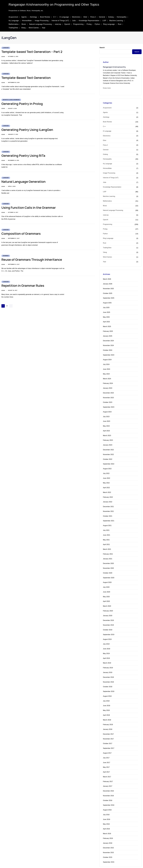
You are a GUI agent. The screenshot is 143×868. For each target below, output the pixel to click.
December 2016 (108, 783)
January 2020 (108, 610)
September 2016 (109, 797)
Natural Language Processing (40, 24)
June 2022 (107, 475)
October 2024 (108, 349)
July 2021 (106, 526)
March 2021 (107, 545)
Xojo (44, 28)
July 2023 (106, 414)
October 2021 (108, 512)
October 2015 (108, 848)
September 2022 (109, 461)
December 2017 (108, 727)
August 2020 (107, 578)
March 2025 (107, 326)
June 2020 (107, 587)
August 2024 (107, 358)
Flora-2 (93, 17)
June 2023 (107, 419)
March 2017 (107, 769)
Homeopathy (122, 17)
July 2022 (106, 470)
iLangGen (6, 48)
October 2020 (108, 568)
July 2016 (106, 806)
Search (102, 48)
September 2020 (109, 573)
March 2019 (107, 657)
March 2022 (107, 489)
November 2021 (108, 508)
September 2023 (109, 405)
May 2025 (106, 316)
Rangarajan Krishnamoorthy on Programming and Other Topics (54, 4)
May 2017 (106, 759)
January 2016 (108, 834)
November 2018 (108, 675)
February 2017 (108, 773)
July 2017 (106, 750)
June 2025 (107, 312)
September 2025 (109, 298)
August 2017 (107, 745)
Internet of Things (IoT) (60, 21)
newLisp (58, 24)
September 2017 (109, 741)
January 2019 (108, 666)
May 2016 (106, 815)
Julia (74, 21)
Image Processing (42, 21)
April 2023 (106, 428)
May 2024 (106, 372)
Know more (107, 88)
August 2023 (107, 410)
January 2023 (108, 442)
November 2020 (108, 564)
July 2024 (106, 363)
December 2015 (108, 839)
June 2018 (107, 699)
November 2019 (108, 619)
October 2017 (108, 736)
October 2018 (108, 680)
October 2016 (108, 792)
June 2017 (107, 755)
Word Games (34, 28)
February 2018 (108, 717)
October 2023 (108, 400)
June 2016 (107, 811)
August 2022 (107, 466)
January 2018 (108, 722)
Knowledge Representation (89, 21)
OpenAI (67, 24)
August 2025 (107, 302)
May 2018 (106, 703)
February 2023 (108, 438)
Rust (120, 24)
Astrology (33, 17)
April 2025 (106, 321)
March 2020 (107, 601)
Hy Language (14, 21)
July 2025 (106, 307)
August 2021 (107, 522)
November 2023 (108, 396)
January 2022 (108, 498)
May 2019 (106, 647)
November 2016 (108, 787)
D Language (64, 17)
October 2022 (108, 456)
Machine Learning (116, 21)
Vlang (23, 28)
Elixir (85, 17)
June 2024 (107, 368)
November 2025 (108, 288)
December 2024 (108, 340)
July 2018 (106, 694)
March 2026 (107, 279)
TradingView (13, 28)
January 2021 (108, 554)
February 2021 (108, 550)
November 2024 (108, 344)
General (102, 17)
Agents (24, 17)
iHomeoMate (27, 21)
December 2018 (108, 671)
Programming (78, 24)
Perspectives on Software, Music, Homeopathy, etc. (26, 11)
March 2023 (107, 433)
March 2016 (107, 825)
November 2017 (108, 731)
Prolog (89, 24)
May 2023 (106, 424)
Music (24, 24)
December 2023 (108, 391)
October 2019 (108, 624)
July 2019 (106, 638)
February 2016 (108, 829)
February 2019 (108, 661)
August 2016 (107, 801)
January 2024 (108, 386)
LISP (104, 21)
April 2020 (106, 596)
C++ (55, 17)
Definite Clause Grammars (11, 100)
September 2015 (109, 853)
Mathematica (13, 24)
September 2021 (109, 517)
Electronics (76, 17)
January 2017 (108, 778)
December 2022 (108, 447)
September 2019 (109, 629)
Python (97, 24)
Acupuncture (13, 17)
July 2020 (106, 582)
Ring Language (109, 24)
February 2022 (108, 494)
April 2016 (106, 820)
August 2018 (107, 689)
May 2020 (106, 592)
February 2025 (108, 330)
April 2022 (106, 484)
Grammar (6, 256)
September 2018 (109, 685)
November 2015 (108, 843)
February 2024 (108, 382)
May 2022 (106, 480)
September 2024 (109, 354)
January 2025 (108, 335)
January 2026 (108, 284)
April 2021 (106, 540)
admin (3, 56)
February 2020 (108, 605)
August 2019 (107, 633)
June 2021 (107, 531)
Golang (111, 17)
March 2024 (107, 377)
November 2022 (108, 452)
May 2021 (106, 536)
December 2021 (108, 503)
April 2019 (106, 652)
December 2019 (108, 615)
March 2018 (107, 713)
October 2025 (108, 293)
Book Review (45, 17)
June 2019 (107, 643)
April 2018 (106, 708)
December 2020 (108, 559)
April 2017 (106, 764)
